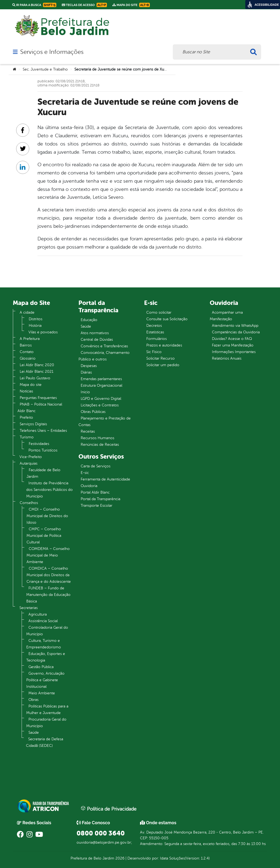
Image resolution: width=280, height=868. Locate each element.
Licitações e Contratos (100, 405)
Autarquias (29, 463)
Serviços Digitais (33, 424)
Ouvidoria (89, 486)
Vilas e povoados (43, 332)
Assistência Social (43, 621)
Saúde (34, 732)
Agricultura (38, 614)
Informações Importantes (234, 352)
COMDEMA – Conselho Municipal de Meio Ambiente (48, 555)
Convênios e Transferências (104, 346)
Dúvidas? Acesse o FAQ (232, 339)
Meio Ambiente (42, 693)
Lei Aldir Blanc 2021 (37, 372)
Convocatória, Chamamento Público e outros (104, 356)
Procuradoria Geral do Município (46, 723)
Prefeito (26, 417)
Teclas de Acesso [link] (84, 5)
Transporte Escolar (97, 506)
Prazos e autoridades (164, 345)
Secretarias (29, 608)
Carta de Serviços (96, 466)
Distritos (36, 319)
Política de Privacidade (109, 809)
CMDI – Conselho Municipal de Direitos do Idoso (47, 516)
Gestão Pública (41, 667)
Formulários (157, 339)
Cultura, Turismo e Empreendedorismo (44, 644)
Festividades (39, 444)
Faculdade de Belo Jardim (43, 473)
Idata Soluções (172, 858)
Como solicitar (159, 312)
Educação (89, 320)
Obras (33, 700)
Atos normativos (95, 333)
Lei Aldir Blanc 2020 (37, 365)
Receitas (88, 431)
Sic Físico (154, 352)
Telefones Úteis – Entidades (43, 431)
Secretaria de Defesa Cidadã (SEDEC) (45, 742)
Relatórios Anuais (227, 358)
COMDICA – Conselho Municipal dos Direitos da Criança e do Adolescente (49, 575)
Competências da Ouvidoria (236, 332)
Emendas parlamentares (101, 379)
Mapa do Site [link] (131, 5)
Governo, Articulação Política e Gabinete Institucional (45, 680)
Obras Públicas (93, 412)
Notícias (26, 391)
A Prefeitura (30, 339)
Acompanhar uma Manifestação (226, 316)
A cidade (27, 312)
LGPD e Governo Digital (101, 399)
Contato (27, 352)
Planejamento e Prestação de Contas (105, 422)
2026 (119, 858)
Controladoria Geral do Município (47, 631)
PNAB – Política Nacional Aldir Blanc (40, 408)
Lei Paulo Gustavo (35, 378)
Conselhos (29, 503)
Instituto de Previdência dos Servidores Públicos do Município (49, 490)
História (35, 326)
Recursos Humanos (97, 438)
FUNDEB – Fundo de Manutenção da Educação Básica (48, 595)
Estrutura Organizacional (101, 385)
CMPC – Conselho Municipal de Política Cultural (44, 536)
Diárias (86, 372)
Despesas (89, 366)
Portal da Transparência (100, 499)
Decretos (154, 326)
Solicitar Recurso (161, 358)
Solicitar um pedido (163, 365)
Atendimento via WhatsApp (235, 326)
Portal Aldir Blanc (95, 492)
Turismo (27, 437)
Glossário (28, 358)
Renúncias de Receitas (100, 445)
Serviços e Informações (52, 52)
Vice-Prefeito (31, 457)
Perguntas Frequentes (38, 398)
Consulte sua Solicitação (167, 319)
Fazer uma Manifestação (233, 345)
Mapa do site (31, 385)
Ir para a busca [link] (34, 5)
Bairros (26, 345)
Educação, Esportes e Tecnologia (46, 657)
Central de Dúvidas (97, 340)
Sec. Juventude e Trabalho (45, 69)
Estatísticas (155, 332)
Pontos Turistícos (43, 450)
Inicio (85, 392)
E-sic (85, 473)
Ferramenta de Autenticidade (105, 479)
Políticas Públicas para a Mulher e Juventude (47, 710)
